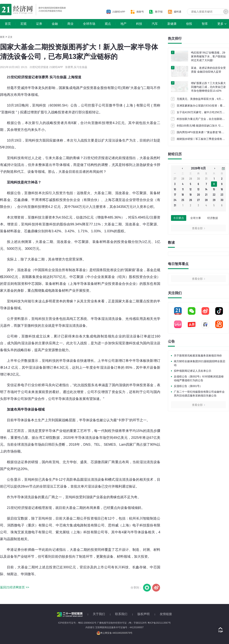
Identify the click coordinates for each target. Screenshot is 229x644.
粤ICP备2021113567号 (159, 623)
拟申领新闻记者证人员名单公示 (193, 371)
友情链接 (166, 614)
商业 (70, 24)
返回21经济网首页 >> (15, 587)
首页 (8, 24)
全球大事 (196, 218)
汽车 (155, 24)
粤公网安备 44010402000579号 (115, 633)
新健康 (172, 24)
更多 (220, 24)
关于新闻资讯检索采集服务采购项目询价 (198, 356)
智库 (205, 24)
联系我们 (121, 614)
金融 (55, 24)
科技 (139, 24)
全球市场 (89, 24)
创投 (189, 24)
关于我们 (99, 614)
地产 (123, 24)
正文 (10, 37)
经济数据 (213, 218)
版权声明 (144, 614)
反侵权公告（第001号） (188, 386)
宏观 (23, 24)
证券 (39, 24)
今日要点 (179, 218)
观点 (108, 24)
